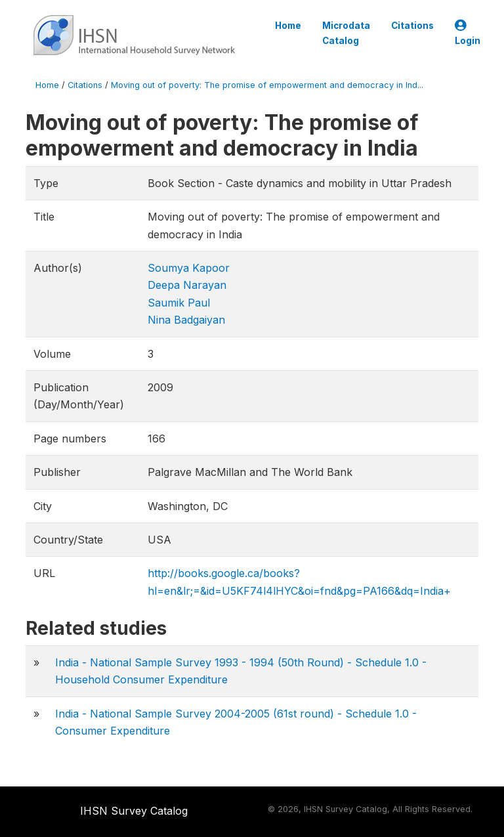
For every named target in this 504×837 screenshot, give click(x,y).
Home (288, 26)
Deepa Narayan (187, 285)
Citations (412, 26)
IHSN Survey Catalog (134, 811)
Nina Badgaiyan (186, 320)
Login (468, 33)
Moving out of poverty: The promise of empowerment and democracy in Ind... (267, 85)
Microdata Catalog (346, 33)
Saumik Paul (179, 303)
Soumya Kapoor (189, 268)
